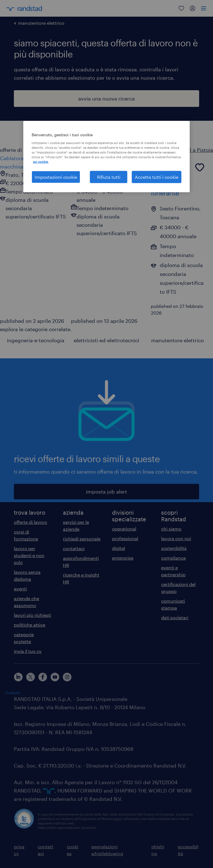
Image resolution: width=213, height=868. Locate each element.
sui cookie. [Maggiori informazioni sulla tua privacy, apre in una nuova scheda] (41, 161)
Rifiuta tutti (109, 177)
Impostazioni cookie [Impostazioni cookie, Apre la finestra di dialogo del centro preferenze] (56, 177)
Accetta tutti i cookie (157, 177)
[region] (106, 157)
